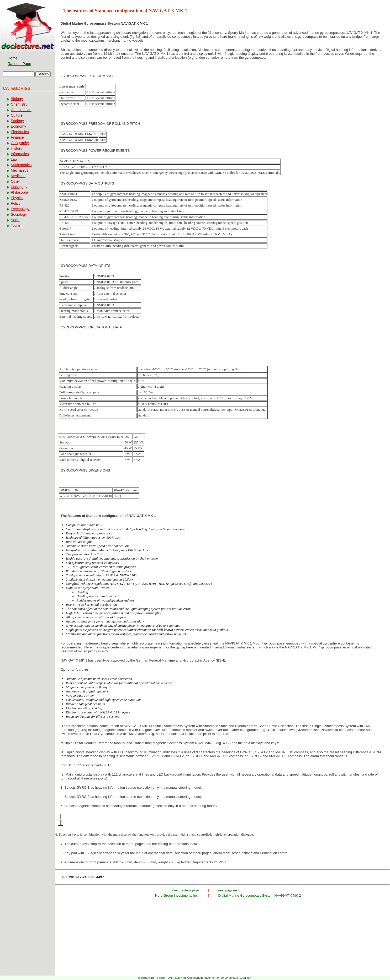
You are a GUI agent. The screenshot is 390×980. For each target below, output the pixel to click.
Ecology (17, 121)
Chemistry (19, 104)
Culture (17, 115)
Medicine (18, 176)
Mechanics (20, 170)
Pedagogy (19, 187)
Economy (18, 126)
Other (15, 181)
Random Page (19, 64)
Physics (17, 198)
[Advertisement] (223, 350)
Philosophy (20, 192)
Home (12, 58)
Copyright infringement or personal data (213, 978)
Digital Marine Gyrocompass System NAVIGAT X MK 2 (259, 895)
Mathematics (21, 165)
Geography (20, 143)
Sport (15, 220)
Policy (16, 203)
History (17, 148)
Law (14, 159)
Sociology (19, 214)
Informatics (20, 154)
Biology (17, 99)
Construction (21, 110)
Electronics (20, 132)
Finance (17, 137)
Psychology (20, 209)
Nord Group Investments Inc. (177, 895)
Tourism (17, 225)
